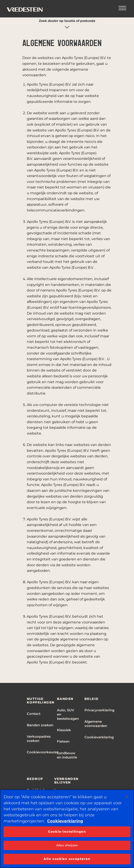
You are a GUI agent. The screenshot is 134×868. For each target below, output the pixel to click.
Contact (34, 714)
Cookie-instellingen (67, 832)
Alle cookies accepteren (67, 859)
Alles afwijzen (67, 845)
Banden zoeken (40, 725)
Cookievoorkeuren (43, 752)
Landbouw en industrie (67, 755)
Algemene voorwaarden (96, 724)
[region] (67, 829)
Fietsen (63, 741)
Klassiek (64, 730)
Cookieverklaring (99, 737)
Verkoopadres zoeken (39, 739)
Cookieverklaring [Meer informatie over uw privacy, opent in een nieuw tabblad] (65, 821)
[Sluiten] (127, 797)
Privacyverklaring (99, 710)
